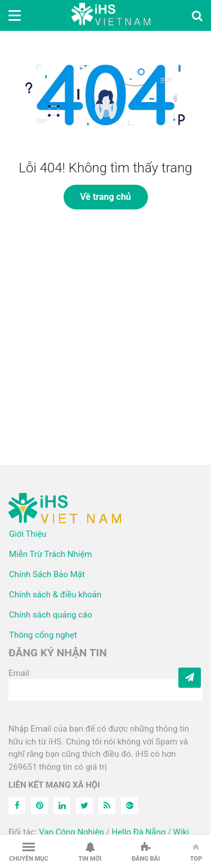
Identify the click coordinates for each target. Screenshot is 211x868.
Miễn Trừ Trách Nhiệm (51, 554)
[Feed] (107, 806)
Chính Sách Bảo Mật (47, 574)
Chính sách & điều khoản (55, 595)
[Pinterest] (39, 806)
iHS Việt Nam (111, 15)
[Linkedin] (62, 806)
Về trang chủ (105, 197)
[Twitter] (84, 806)
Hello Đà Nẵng (138, 832)
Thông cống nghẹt (43, 635)
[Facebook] (17, 806)
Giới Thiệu (28, 534)
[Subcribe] (190, 678)
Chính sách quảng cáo (51, 615)
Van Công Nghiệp (71, 832)
